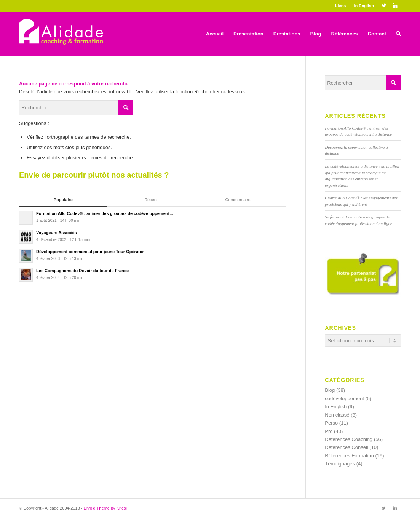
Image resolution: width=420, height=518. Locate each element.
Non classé (337, 415)
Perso (331, 423)
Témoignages (340, 464)
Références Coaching (349, 439)
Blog (330, 390)
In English (364, 6)
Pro (329, 431)
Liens (341, 6)
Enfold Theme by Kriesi (105, 508)
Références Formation (349, 456)
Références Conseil (346, 447)
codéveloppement (344, 399)
